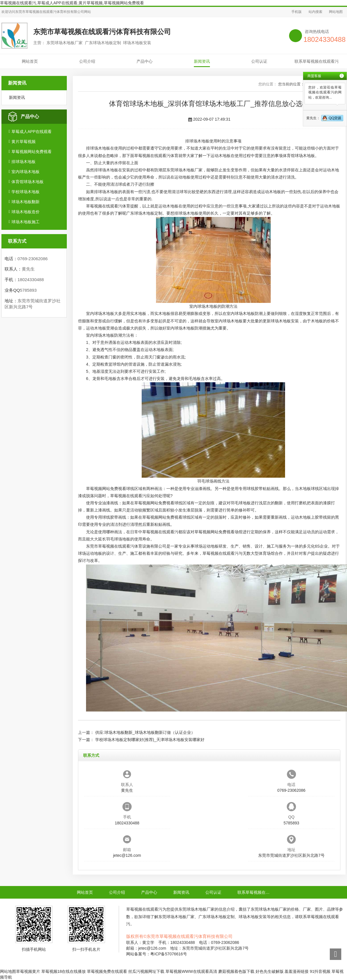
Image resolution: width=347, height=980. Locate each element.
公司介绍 (87, 61)
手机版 (297, 12)
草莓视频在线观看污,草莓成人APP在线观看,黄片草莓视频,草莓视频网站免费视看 (72, 3)
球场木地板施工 (26, 222)
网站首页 (30, 61)
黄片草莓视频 (24, 142)
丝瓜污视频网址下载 (146, 971)
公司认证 (259, 61)
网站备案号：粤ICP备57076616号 (157, 954)
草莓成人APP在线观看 (32, 132)
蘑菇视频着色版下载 (236, 971)
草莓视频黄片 (28, 971)
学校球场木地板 (26, 192)
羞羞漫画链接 (297, 971)
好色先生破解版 (270, 971)
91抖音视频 (320, 971)
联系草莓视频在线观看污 (317, 61)
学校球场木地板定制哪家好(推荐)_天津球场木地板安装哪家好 (150, 740)
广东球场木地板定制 (144, 213)
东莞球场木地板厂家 (184, 170)
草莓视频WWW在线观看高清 (191, 971)
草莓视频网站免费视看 (32, 152)
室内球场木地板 (26, 172)
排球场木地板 (24, 162)
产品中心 (145, 61)
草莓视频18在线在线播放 (64, 971)
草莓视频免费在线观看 (107, 971)
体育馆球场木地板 (28, 182)
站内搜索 (315, 12)
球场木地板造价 (26, 212)
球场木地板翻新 (26, 202)
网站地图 (336, 12)
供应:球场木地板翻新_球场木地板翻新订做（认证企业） (145, 732)
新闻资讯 (202, 61)
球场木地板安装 (285, 321)
